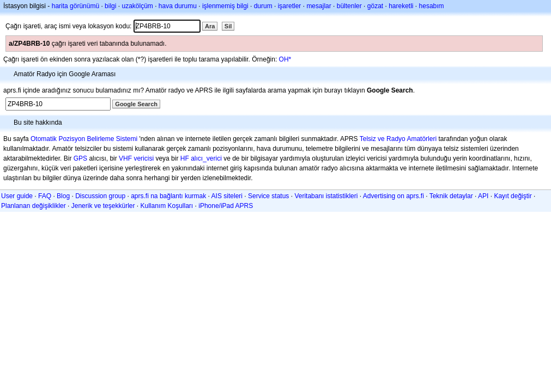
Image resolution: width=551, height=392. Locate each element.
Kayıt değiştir (513, 196)
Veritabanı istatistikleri (326, 196)
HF (185, 158)
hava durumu (178, 6)
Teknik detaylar (451, 196)
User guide (17, 196)
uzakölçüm (137, 6)
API (483, 196)
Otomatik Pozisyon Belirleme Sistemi (84, 139)
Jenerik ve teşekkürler (103, 206)
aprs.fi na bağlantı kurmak (168, 196)
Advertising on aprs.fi (393, 196)
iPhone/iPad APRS (226, 206)
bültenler (349, 6)
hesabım (432, 6)
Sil (228, 26)
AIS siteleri (227, 196)
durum (263, 6)
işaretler (290, 6)
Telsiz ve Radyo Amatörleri (398, 139)
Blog (63, 196)
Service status (268, 196)
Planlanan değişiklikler (34, 206)
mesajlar (319, 6)
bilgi (110, 6)
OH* (285, 59)
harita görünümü (75, 6)
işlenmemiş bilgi (225, 6)
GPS (80, 158)
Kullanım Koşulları (166, 206)
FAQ (45, 196)
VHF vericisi (136, 158)
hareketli (401, 6)
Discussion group (100, 196)
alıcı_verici (206, 158)
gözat (375, 6)
